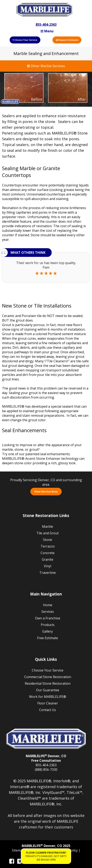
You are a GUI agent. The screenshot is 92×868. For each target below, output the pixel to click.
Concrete (48, 553)
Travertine (48, 573)
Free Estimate (48, 638)
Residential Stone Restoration (48, 683)
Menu (47, 31)
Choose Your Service (25, 40)
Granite (48, 559)
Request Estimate (67, 40)
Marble (48, 526)
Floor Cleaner (48, 703)
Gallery (48, 631)
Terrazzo (48, 546)
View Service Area (46, 492)
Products (48, 625)
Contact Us (48, 710)
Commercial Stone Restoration (48, 677)
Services (48, 612)
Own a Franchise (48, 618)
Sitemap (19, 850)
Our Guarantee (48, 690)
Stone (48, 540)
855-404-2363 (46, 25)
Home (48, 605)
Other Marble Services (46, 66)
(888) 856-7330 (46, 770)
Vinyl (48, 566)
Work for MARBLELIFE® (48, 697)
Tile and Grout (48, 533)
